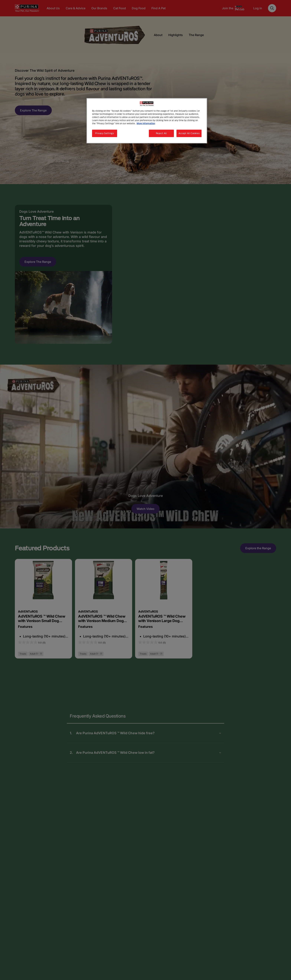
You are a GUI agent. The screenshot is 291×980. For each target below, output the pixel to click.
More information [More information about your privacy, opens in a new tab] (146, 123)
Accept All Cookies (189, 133)
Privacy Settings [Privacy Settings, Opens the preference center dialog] (104, 133)
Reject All (161, 133)
